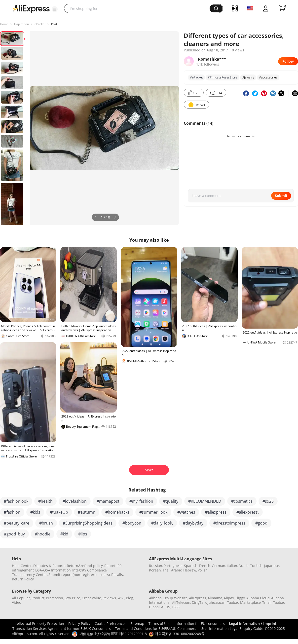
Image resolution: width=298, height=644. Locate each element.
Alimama (215, 598)
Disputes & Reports (49, 566)
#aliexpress (216, 512)
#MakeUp (59, 512)
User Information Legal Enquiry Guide (232, 628)
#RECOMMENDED (205, 501)
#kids (35, 512)
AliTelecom (181, 602)
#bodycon (132, 523)
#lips (83, 534)
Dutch (244, 566)
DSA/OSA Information (53, 570)
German (219, 566)
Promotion (55, 598)
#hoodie (43, 534)
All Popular (21, 598)
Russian (156, 566)
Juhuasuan (217, 602)
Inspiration (21, 24)
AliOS (166, 607)
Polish (203, 570)
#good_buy (14, 534)
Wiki (121, 598)
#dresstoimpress (229, 523)
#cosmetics (242, 501)
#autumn (87, 512)
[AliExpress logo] (31, 9)
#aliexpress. (248, 512)
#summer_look (153, 512)
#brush (46, 523)
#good (261, 523)
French (205, 566)
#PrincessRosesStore (223, 77)
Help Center (22, 566)
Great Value (91, 598)
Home (4, 24)
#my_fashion (141, 501)
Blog (130, 598)
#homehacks (117, 512)
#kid (64, 534)
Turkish (256, 566)
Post (54, 24)
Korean (155, 570)
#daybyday (193, 523)
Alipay (229, 598)
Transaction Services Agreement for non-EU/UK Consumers (62, 628)
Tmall (267, 602)
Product (38, 598)
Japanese (272, 566)
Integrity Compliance (90, 570)
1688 (176, 607)
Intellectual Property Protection (38, 624)
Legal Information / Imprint (253, 624)
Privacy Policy (79, 624)
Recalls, (118, 575)
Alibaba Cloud (258, 598)
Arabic (176, 570)
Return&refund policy (85, 566)
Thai (166, 570)
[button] (55, 9)
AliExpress (198, 598)
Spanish (191, 566)
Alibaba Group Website (168, 598)
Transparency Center (29, 575)
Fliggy (240, 598)
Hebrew (190, 570)
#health (45, 501)
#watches (186, 512)
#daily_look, (162, 523)
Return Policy (23, 579)
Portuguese (173, 566)
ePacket (40, 24)
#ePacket (196, 77)
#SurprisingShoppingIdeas (88, 523)
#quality (171, 501)
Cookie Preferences (111, 624)
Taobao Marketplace (244, 602)
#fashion (12, 512)
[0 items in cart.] (282, 8)
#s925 (268, 501)
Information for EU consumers (200, 624)
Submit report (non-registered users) (79, 575)
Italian (232, 566)
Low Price (72, 598)
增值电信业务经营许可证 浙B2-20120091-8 (113, 634)
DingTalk (199, 602)
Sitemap (137, 624)
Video (17, 602)
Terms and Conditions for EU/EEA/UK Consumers (156, 628)
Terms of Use (159, 624)
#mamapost (108, 501)
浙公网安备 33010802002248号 (177, 634)
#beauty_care (17, 523)
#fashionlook (16, 501)
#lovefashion (75, 501)
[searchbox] (139, 8)
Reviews (109, 598)
